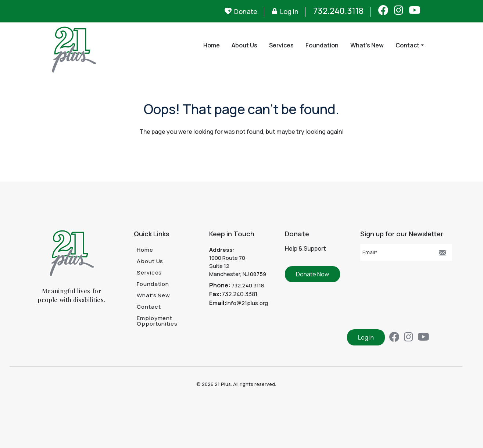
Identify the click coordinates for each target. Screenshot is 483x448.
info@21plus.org (247, 303)
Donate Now (312, 274)
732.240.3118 (338, 11)
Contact (407, 45)
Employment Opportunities (157, 321)
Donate (246, 11)
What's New (367, 45)
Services (281, 45)
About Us (244, 45)
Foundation (322, 45)
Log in (289, 11)
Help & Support (305, 248)
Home (212, 45)
